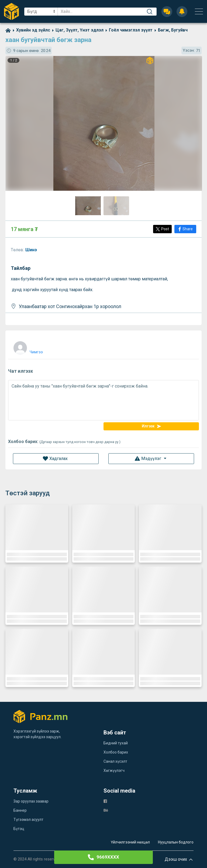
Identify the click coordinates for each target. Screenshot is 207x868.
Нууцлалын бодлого (176, 842)
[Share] (185, 229)
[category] (30, 30)
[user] (27, 347)
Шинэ (32, 250)
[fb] (105, 801)
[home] (8, 30)
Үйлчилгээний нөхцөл (130, 842)
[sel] (41, 12)
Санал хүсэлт (115, 761)
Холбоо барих (116, 752)
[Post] (162, 229)
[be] (106, 810)
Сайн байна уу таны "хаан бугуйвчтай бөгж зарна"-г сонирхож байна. (103, 400)
